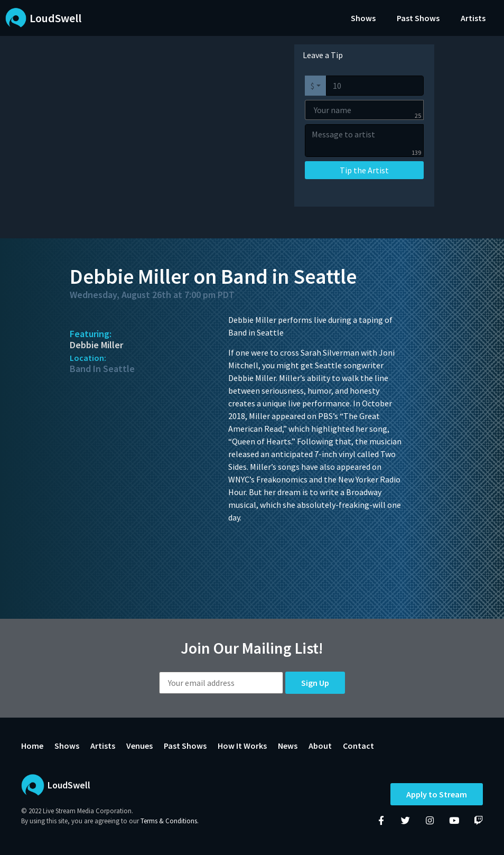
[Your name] (364, 110)
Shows (363, 18)
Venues (139, 746)
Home (32, 746)
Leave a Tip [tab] (323, 55)
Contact (358, 746)
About (320, 746)
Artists (473, 18)
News (288, 746)
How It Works (242, 746)
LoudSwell (55, 18)
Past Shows (418, 18)
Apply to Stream (437, 794)
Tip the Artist (364, 170)
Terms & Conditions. (170, 821)
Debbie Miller (96, 345)
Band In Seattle (102, 369)
